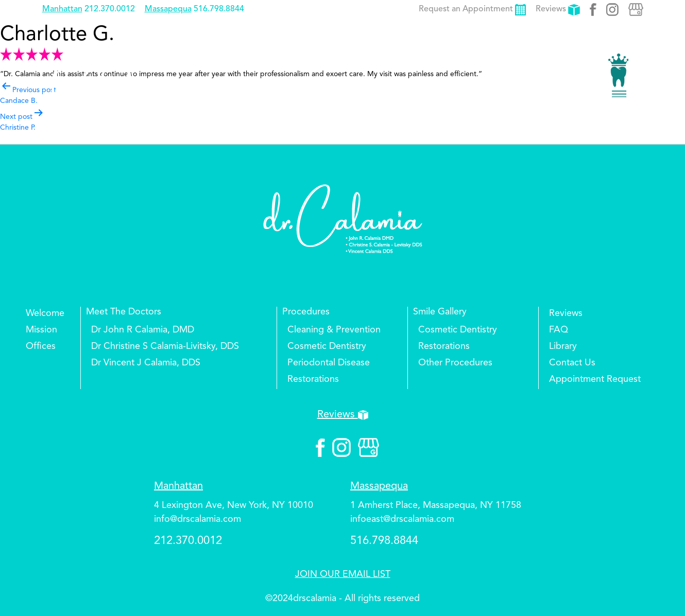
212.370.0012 (110, 9)
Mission (41, 330)
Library (563, 346)
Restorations (313, 379)
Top (659, 577)
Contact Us (572, 363)
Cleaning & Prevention (334, 330)
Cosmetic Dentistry (327, 346)
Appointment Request (595, 379)
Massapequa (168, 9)
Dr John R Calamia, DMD (143, 330)
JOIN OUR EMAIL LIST (343, 574)
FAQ (559, 330)
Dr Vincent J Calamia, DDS (146, 363)
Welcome (45, 313)
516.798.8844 (219, 9)
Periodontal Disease (329, 363)
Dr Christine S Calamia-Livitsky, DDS (165, 346)
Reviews (558, 9)
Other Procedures (455, 363)
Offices (41, 346)
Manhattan (62, 9)
